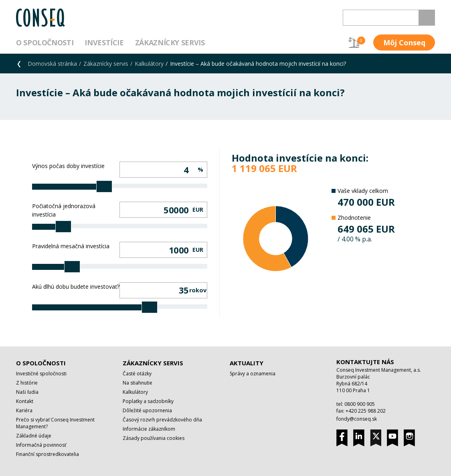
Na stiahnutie (138, 383)
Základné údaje (34, 436)
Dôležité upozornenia (147, 410)
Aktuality (247, 363)
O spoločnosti (45, 43)
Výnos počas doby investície (68, 166)
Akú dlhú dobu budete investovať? (76, 287)
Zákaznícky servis (170, 43)
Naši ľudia (27, 392)
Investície (104, 43)
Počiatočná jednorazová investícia (64, 210)
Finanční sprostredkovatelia (48, 454)
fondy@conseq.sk (357, 419)
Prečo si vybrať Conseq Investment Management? (55, 423)
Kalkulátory (149, 64)
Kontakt (25, 401)
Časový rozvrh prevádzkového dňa (162, 420)
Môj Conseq (404, 43)
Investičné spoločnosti (41, 374)
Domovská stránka (52, 64)
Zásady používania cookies (154, 438)
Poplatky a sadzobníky (148, 401)
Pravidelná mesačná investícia (71, 246)
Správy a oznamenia (253, 374)
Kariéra (24, 410)
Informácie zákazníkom (149, 429)
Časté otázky (137, 374)
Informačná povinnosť (41, 445)
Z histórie (27, 383)
